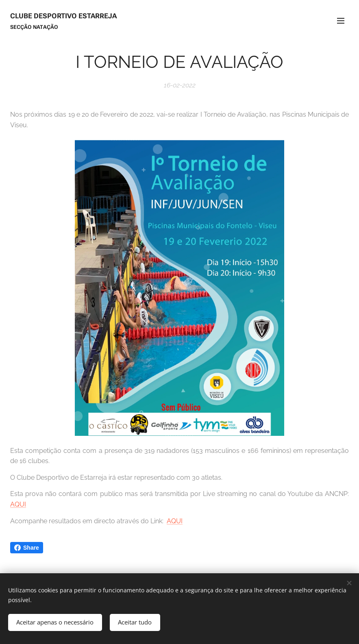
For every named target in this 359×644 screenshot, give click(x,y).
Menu (341, 21)
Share (27, 548)
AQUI (18, 504)
